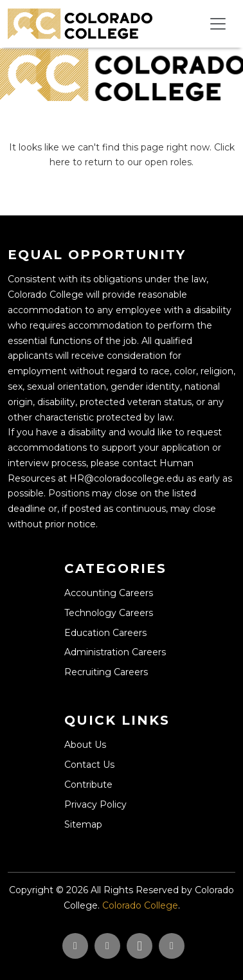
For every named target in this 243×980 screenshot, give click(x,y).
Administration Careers (115, 652)
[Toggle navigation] (218, 24)
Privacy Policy (95, 804)
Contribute (88, 785)
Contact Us (89, 765)
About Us (85, 745)
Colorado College (140, 905)
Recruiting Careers (106, 672)
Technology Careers (109, 613)
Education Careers (105, 633)
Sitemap (83, 824)
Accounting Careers (109, 593)
